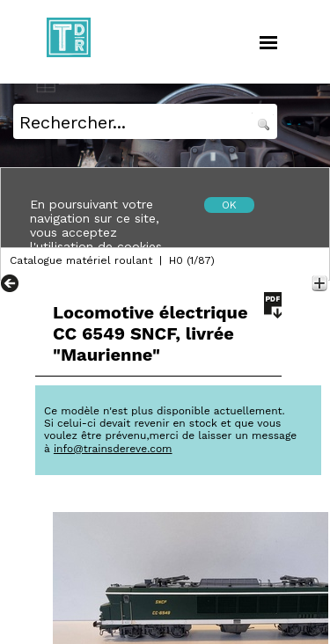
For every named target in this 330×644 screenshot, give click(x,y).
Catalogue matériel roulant (81, 260)
